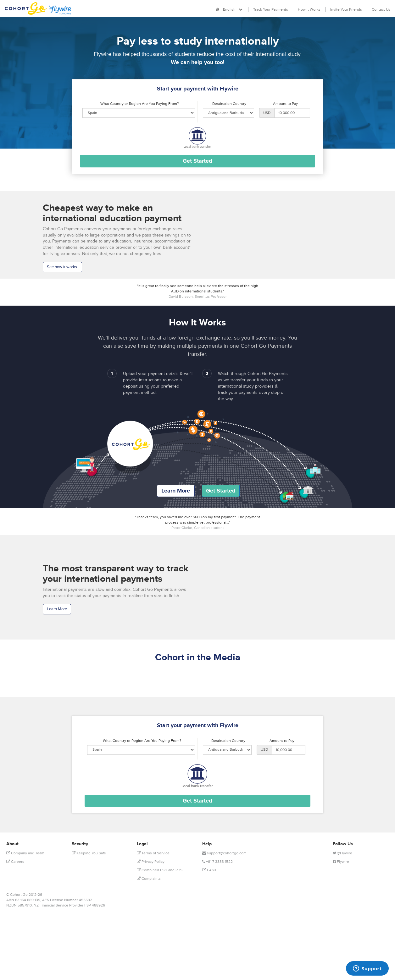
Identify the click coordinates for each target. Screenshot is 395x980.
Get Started (221, 491)
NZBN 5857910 (19, 905)
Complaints (149, 879)
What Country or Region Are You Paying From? (140, 104)
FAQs (209, 870)
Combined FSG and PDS (160, 870)
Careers (15, 862)
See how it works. (62, 267)
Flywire (341, 862)
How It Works (309, 10)
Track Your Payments (271, 10)
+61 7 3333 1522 (217, 862)
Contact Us (381, 10)
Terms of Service (153, 853)
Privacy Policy (151, 862)
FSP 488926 (95, 905)
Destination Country (229, 104)
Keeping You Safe (89, 853)
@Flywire (342, 853)
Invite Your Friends (346, 10)
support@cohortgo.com (224, 853)
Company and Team (25, 853)
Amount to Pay (285, 104)
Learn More (176, 491)
